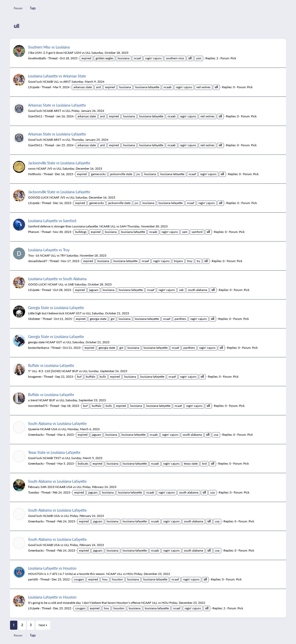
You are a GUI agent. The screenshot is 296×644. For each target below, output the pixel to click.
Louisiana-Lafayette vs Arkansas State (57, 76)
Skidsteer (34, 319)
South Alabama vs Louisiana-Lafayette (57, 423)
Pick (233, 58)
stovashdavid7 (38, 261)
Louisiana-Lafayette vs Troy (49, 250)
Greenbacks (36, 435)
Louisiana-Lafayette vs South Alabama (57, 279)
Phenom (34, 232)
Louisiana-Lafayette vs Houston (52, 568)
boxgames (35, 377)
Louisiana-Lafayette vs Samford (52, 221)
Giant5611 (35, 116)
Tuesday (33, 492)
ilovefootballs (37, 58)
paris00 (33, 579)
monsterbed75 (38, 406)
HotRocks (35, 174)
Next (42, 625)
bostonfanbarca (39, 348)
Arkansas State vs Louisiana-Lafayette (57, 105)
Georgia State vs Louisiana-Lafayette (56, 308)
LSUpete (34, 87)
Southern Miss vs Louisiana (49, 47)
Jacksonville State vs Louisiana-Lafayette (59, 163)
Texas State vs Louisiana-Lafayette (54, 452)
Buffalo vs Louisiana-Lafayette (51, 365)
